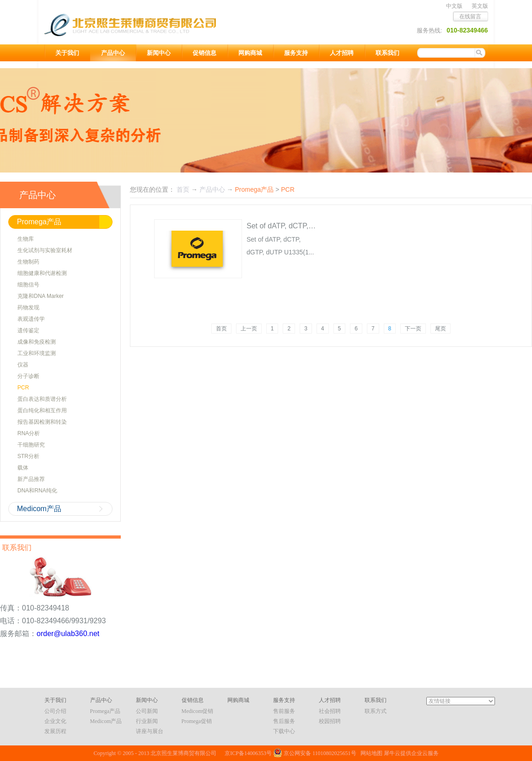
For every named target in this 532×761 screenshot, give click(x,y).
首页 (221, 329)
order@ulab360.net (68, 634)
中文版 (454, 6)
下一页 (413, 329)
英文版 (480, 6)
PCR (288, 189)
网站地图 (370, 753)
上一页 (249, 329)
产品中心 (212, 189)
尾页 (441, 329)
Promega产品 (254, 189)
